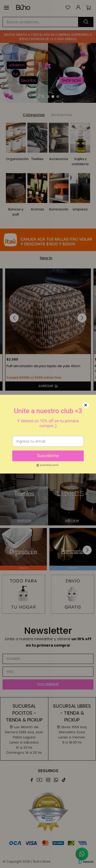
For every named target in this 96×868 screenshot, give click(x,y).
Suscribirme (48, 456)
